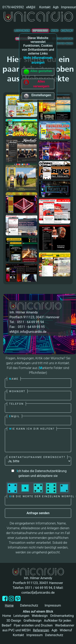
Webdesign (40, 616)
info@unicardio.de (33, 332)
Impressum (53, 605)
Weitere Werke (65, 43)
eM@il (31, 7)
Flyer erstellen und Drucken (33, 625)
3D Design (14, 621)
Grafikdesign (33, 621)
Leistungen (22, 30)
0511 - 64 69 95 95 (31, 327)
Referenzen (40, 30)
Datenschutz (29, 605)
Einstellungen (37, 96)
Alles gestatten (38, 72)
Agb (56, 7)
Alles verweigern (36, 84)
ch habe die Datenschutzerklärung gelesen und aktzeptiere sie (38, 473)
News (55, 30)
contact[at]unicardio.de (38, 593)
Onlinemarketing (62, 616)
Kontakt (45, 7)
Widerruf (66, 630)
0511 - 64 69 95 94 (30, 322)
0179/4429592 (13, 7)
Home (7, 616)
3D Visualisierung (63, 39)
